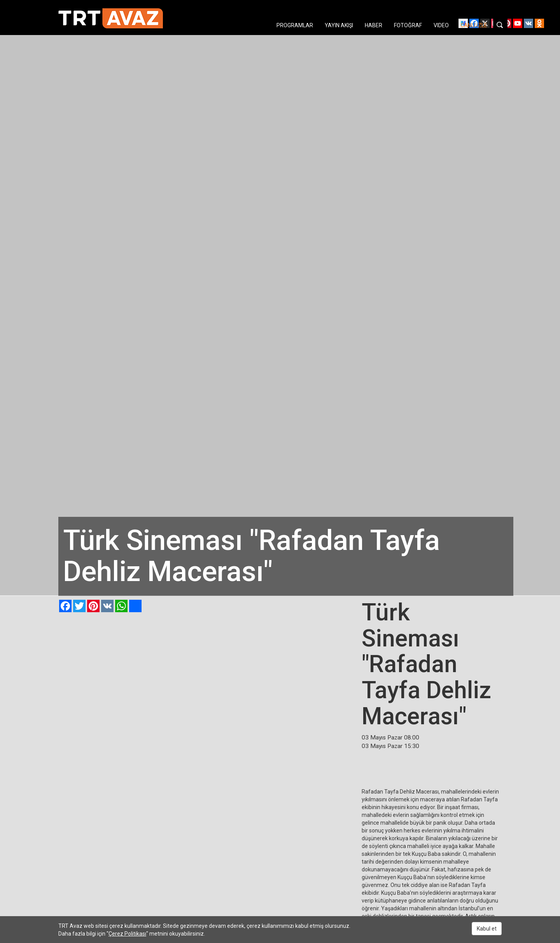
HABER (374, 25)
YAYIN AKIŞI (339, 25)
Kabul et (487, 929)
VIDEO (441, 25)
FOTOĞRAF (408, 25)
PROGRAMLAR (295, 25)
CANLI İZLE (474, 25)
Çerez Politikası (127, 934)
